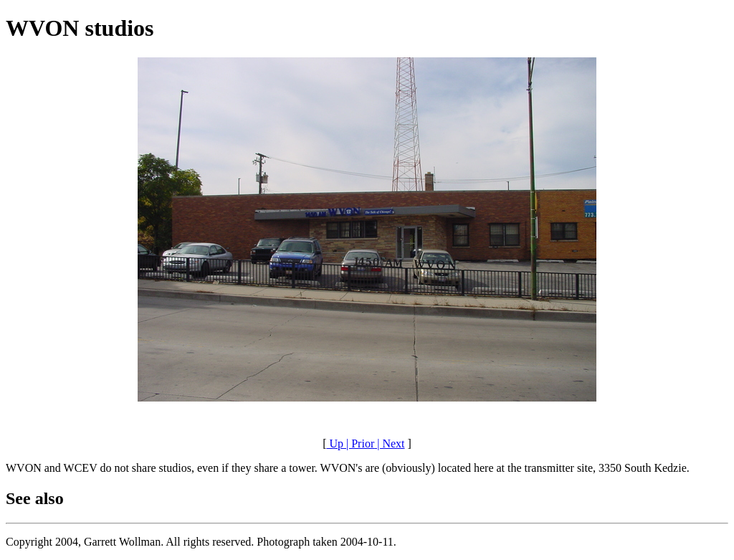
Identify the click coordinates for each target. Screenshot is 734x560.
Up (335, 443)
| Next (389, 443)
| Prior (359, 443)
